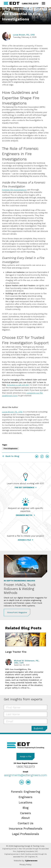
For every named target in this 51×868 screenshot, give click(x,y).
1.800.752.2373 (30, 4)
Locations (26, 802)
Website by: (26, 861)
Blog (26, 808)
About (26, 818)
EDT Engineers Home (12, 3)
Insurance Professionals (26, 828)
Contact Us (26, 823)
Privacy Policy (26, 864)
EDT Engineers (26, 745)
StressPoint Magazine (17, 612)
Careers (26, 813)
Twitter (37, 456)
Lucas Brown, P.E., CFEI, (12, 412)
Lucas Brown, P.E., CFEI (24, 35)
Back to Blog (12, 456)
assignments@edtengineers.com (26, 775)
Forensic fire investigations (14, 190)
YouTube (28, 782)
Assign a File (26, 756)
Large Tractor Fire (16, 652)
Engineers (26, 797)
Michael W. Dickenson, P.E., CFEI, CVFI (27, 662)
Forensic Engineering (26, 792)
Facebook (42, 456)
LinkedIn (47, 456)
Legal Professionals (26, 834)
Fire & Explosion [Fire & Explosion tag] (11, 449)
